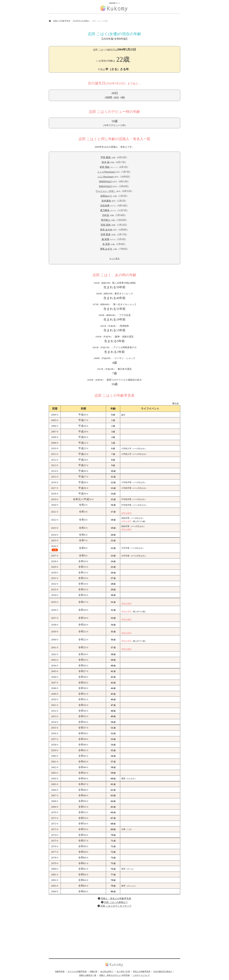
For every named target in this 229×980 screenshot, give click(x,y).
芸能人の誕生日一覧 (88, 975)
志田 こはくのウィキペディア (116, 906)
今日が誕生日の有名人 (163, 972)
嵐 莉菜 (105, 239)
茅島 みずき (106, 249)
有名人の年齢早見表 (142, 972)
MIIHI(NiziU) (106, 181)
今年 (175, 403)
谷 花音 (106, 244)
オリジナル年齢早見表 (77, 972)
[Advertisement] (114, 931)
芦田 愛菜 (106, 157)
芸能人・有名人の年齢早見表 (116, 898)
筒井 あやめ (106, 230)
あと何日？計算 (123, 972)
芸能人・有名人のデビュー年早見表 (114, 975)
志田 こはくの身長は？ (116, 902)
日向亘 (106, 215)
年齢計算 (93, 972)
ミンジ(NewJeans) (106, 172)
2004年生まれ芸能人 (81, 21)
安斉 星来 (106, 234)
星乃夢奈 (105, 210)
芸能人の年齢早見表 (62, 21)
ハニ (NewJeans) (106, 177)
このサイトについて (141, 975)
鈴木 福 (106, 162)
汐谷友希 (105, 206)
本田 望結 (105, 167)
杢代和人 (106, 220)
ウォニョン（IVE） (106, 191)
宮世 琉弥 (106, 225)
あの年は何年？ (107, 972)
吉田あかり (106, 196)
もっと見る (114, 258)
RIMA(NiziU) (106, 186)
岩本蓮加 (106, 201)
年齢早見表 (60, 972)
